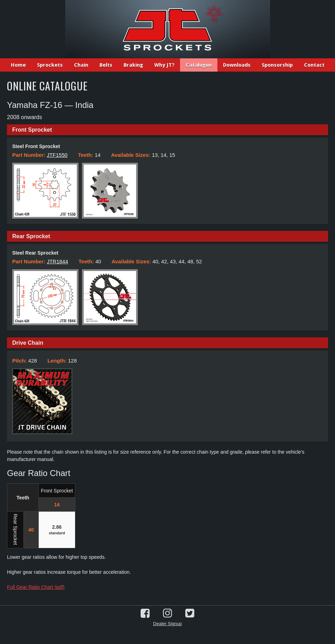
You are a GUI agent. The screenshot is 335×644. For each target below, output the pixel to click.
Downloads (237, 65)
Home (18, 65)
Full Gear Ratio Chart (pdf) (36, 587)
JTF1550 (57, 155)
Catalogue (199, 65)
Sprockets (50, 65)
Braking (133, 65)
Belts (106, 65)
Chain (81, 65)
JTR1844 (57, 261)
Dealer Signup (167, 624)
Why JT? (164, 65)
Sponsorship (277, 65)
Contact (314, 65)
